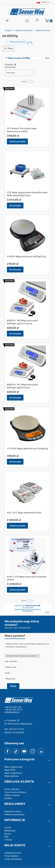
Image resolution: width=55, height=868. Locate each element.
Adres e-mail (11, 667)
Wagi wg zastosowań (24, 30)
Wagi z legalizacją (13, 773)
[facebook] (7, 751)
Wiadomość (11, 679)
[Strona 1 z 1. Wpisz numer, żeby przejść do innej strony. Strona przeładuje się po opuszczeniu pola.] (29, 82)
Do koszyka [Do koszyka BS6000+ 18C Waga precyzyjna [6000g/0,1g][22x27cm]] (15, 398)
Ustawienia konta (13, 853)
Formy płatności (12, 789)
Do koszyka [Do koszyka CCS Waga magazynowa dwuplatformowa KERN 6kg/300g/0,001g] (15, 205)
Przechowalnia (11, 856)
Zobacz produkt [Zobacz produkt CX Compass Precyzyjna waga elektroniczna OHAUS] (17, 141)
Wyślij (13, 686)
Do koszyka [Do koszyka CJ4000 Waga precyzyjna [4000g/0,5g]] (15, 269)
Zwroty (8, 827)
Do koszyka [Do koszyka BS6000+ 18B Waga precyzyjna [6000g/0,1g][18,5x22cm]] (15, 334)
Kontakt (8, 798)
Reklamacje (10, 831)
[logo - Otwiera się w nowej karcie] (27, 700)
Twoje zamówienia (13, 859)
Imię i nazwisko (11, 661)
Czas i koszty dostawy (15, 792)
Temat (7, 673)
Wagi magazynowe (13, 767)
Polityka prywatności (14, 814)
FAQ (6, 837)
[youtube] (24, 751)
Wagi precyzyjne (16, 42)
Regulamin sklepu (13, 811)
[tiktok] (16, 751)
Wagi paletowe (11, 776)
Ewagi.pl (8, 30)
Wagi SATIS (10, 770)
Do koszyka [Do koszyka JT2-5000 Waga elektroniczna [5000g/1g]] (15, 462)
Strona (24, 82)
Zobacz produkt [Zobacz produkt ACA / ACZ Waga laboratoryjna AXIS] (17, 526)
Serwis (8, 834)
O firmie (8, 840)
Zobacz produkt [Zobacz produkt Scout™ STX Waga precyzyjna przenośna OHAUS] (17, 590)
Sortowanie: (10, 67)
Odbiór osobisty (12, 795)
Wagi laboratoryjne (44, 30)
